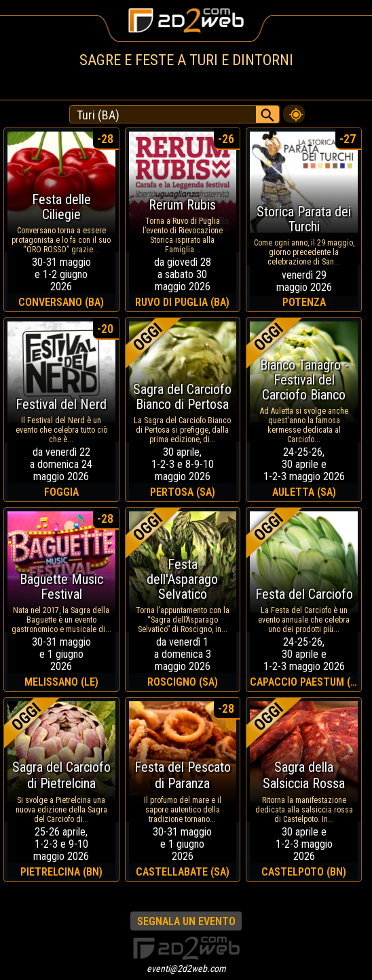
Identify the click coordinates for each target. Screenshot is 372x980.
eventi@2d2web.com (186, 968)
